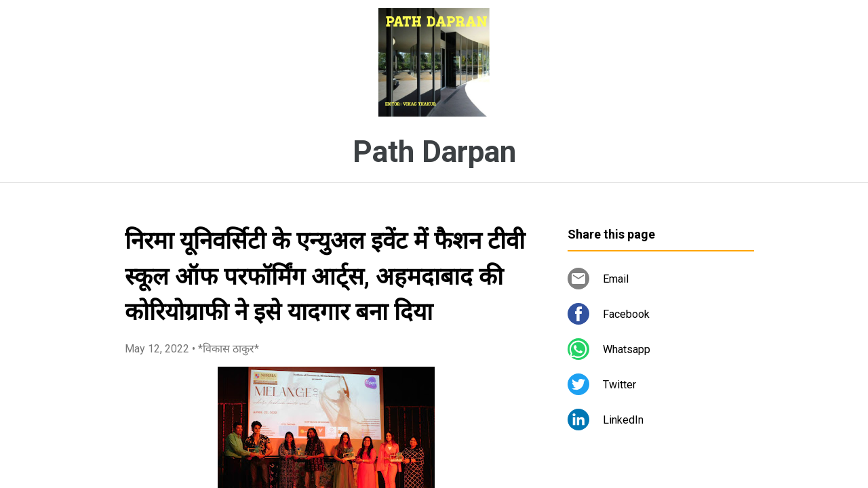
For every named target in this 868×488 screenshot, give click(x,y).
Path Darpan (434, 152)
